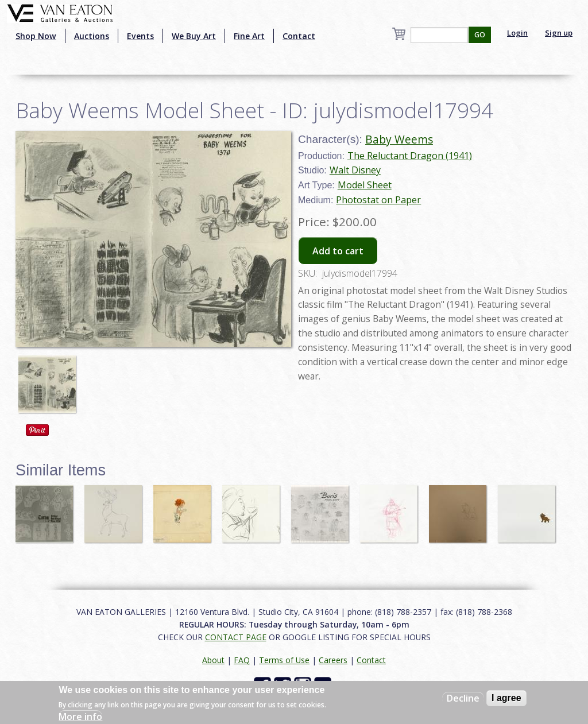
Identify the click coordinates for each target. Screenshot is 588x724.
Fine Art (249, 36)
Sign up (559, 33)
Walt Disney (355, 170)
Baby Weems (399, 139)
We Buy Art (194, 36)
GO (480, 35)
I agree (506, 698)
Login (517, 33)
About (213, 660)
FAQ (242, 660)
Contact (299, 36)
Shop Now (36, 36)
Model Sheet (365, 185)
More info (80, 717)
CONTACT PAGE (236, 637)
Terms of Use (284, 660)
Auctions (92, 36)
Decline (463, 698)
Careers (333, 660)
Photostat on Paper (378, 200)
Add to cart (338, 251)
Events (140, 36)
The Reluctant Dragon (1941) (410, 156)
